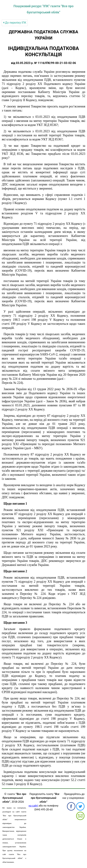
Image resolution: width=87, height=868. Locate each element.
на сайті (33, 806)
